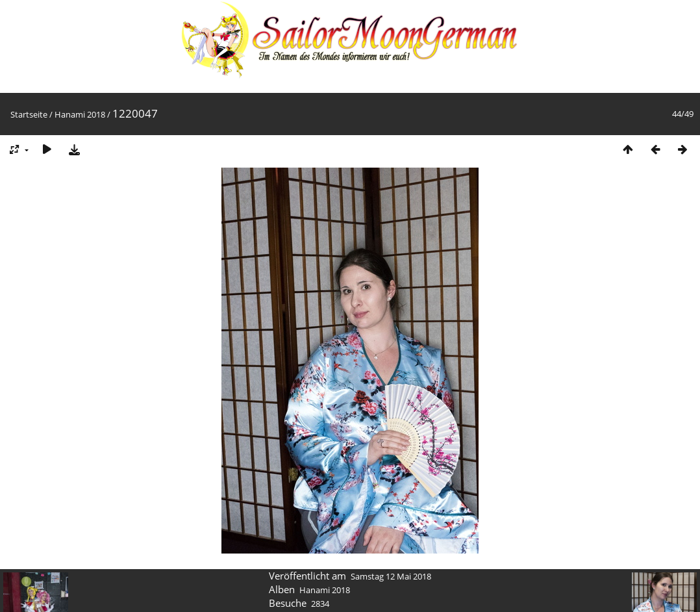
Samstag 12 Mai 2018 (391, 576)
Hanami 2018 (80, 114)
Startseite (29, 114)
